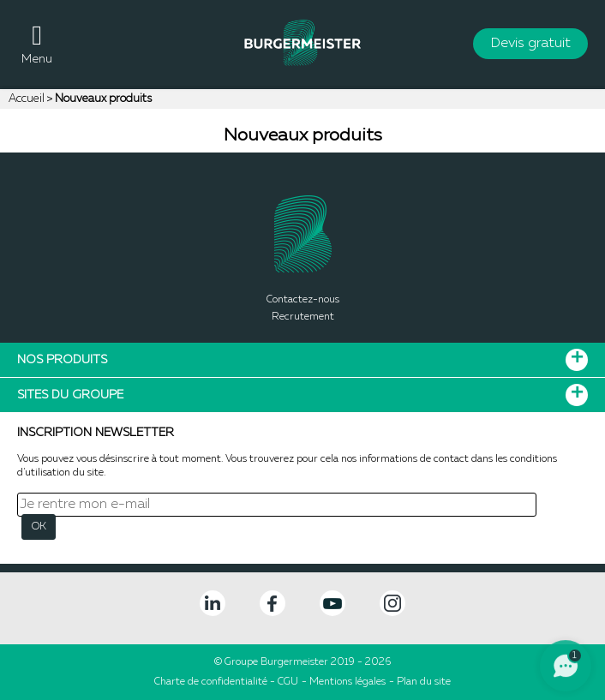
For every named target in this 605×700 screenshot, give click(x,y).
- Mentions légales (344, 682)
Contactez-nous (303, 300)
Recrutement (303, 317)
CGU (288, 682)
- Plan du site (420, 682)
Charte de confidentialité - (216, 682)
